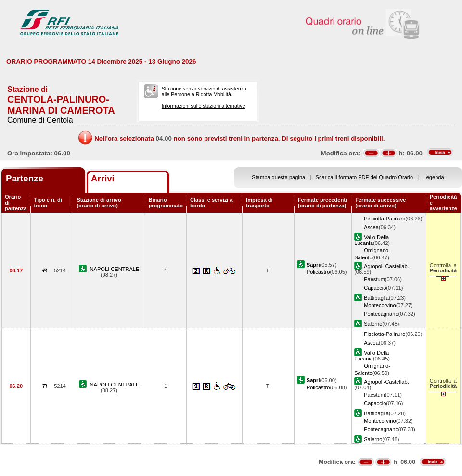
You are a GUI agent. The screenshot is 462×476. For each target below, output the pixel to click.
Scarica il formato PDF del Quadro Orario (365, 177)
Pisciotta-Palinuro (385, 219)
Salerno (373, 324)
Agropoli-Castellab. (386, 266)
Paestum (374, 279)
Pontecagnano (381, 314)
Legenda (434, 177)
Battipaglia (376, 298)
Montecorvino (380, 305)
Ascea (371, 227)
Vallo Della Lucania (372, 240)
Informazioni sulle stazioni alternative (204, 106)
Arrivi (103, 178)
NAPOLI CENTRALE (115, 269)
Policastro (318, 272)
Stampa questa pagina (278, 177)
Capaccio (375, 288)
